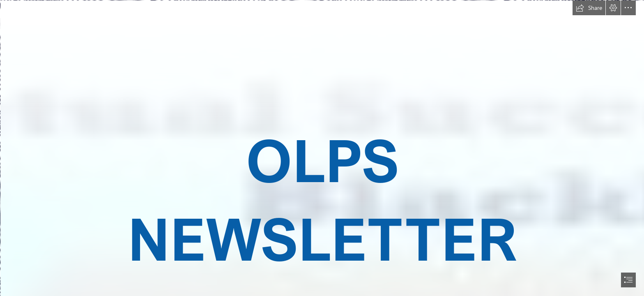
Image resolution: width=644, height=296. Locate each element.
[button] (589, 8)
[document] (322, 148)
